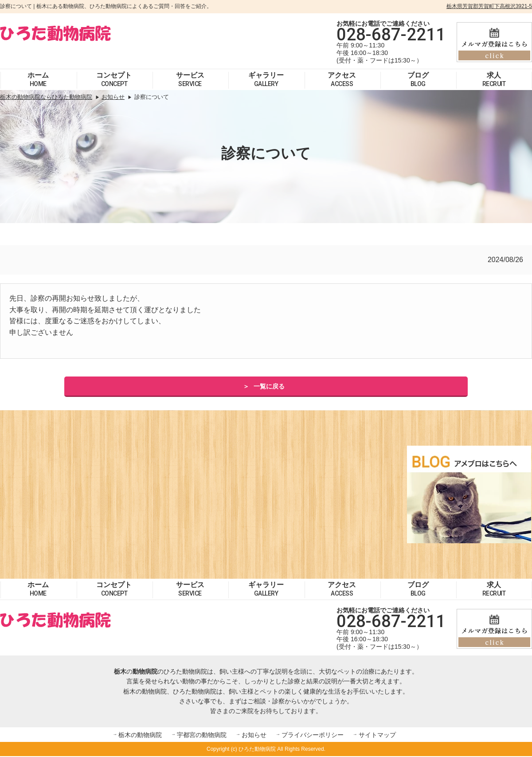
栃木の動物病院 (140, 735)
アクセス (342, 79)
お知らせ (254, 735)
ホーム (38, 79)
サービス (190, 79)
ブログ (418, 79)
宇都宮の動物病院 (202, 735)
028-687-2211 (391, 35)
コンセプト (114, 79)
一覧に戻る (269, 387)
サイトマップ (377, 735)
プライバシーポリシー (313, 735)
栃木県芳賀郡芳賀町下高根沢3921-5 (489, 6)
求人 (494, 79)
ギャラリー (266, 79)
